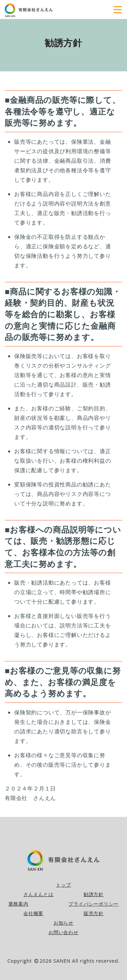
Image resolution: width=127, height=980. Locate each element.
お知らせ (63, 923)
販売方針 (94, 913)
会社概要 (33, 913)
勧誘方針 (94, 894)
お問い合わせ (63, 932)
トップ (63, 885)
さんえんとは (38, 894)
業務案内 (18, 904)
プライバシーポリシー (93, 904)
